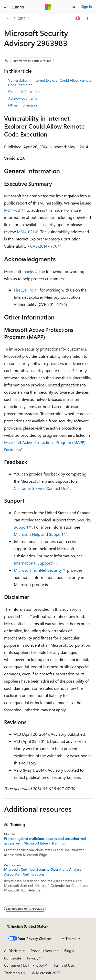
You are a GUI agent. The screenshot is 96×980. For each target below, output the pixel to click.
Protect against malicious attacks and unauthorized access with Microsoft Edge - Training (45, 841)
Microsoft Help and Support (39, 534)
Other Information (23, 105)
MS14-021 (13, 210)
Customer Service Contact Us (40, 488)
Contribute (13, 958)
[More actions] (87, 18)
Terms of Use (64, 965)
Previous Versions (44, 951)
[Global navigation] (5, 7)
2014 (22, 18)
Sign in (87, 7)
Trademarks (13, 973)
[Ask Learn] (78, 18)
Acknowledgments (23, 98)
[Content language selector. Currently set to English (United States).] (28, 926)
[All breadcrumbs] (9, 18)
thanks (28, 271)
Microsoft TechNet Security (38, 570)
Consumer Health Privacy (24, 965)
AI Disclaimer (14, 951)
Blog (68, 951)
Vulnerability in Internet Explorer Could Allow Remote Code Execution (50, 83)
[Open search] (74, 7)
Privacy (33, 958)
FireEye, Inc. (24, 290)
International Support (33, 563)
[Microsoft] (48, 7)
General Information (24, 91)
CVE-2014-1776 (44, 246)
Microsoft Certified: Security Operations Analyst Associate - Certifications (42, 872)
